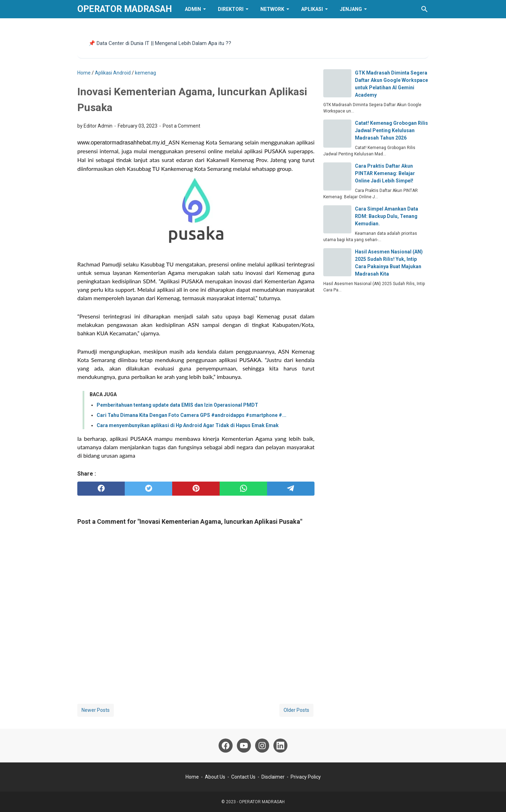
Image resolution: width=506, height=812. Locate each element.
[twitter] (148, 489)
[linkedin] (280, 746)
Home (192, 777)
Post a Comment (181, 126)
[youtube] (244, 746)
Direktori (231, 9)
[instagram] (262, 746)
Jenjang (351, 9)
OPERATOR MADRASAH (125, 9)
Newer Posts (96, 710)
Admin (193, 9)
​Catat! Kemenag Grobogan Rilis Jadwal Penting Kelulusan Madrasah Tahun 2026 (391, 130)
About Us (215, 777)
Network (272, 9)
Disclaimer (273, 777)
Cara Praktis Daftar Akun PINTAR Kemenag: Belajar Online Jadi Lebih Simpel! (385, 173)
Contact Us (243, 777)
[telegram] (291, 489)
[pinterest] (196, 489)
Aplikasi (312, 9)
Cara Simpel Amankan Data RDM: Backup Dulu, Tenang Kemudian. (387, 216)
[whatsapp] (243, 489)
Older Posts (296, 710)
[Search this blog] (424, 9)
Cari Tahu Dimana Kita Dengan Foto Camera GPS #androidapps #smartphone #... (192, 415)
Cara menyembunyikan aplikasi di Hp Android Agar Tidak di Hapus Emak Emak (188, 425)
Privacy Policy (306, 777)
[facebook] (101, 489)
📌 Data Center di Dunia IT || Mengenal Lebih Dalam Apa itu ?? (160, 43)
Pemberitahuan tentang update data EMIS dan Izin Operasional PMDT (177, 405)
